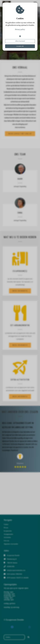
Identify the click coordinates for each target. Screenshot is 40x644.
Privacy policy (20, 29)
